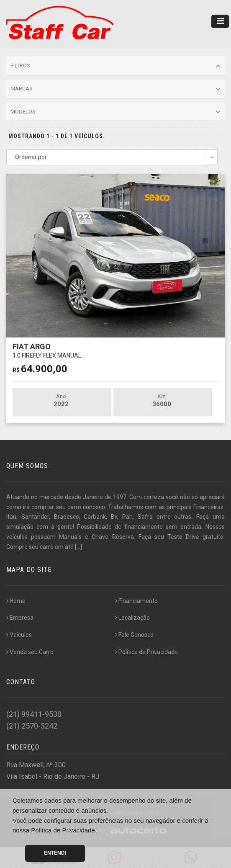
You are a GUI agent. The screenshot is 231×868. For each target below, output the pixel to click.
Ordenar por (31, 157)
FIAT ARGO (47, 350)
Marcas (116, 89)
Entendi (55, 853)
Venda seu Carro (30, 652)
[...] (78, 547)
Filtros (116, 66)
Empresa (20, 618)
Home (16, 601)
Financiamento (136, 601)
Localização (132, 618)
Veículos (19, 635)
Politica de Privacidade (146, 652)
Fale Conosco (134, 635)
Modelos (116, 112)
